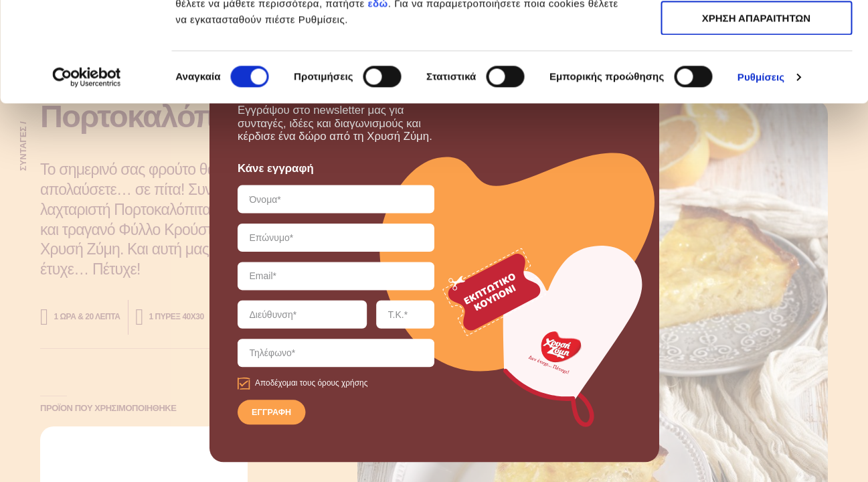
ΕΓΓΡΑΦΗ (271, 413)
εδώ (377, 97)
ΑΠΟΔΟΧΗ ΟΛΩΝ (756, 33)
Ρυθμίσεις (761, 170)
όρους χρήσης (342, 383)
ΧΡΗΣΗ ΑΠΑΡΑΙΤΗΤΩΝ (756, 73)
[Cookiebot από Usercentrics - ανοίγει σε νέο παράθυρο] (87, 171)
